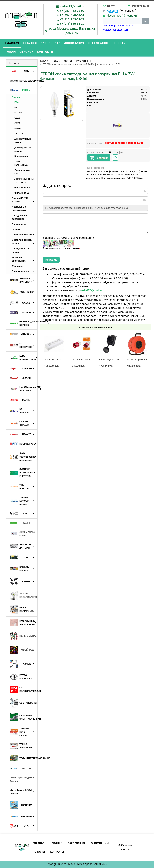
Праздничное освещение (19, 217)
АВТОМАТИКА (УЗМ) (22, 534)
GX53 (17, 118)
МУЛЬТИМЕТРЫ (23, 636)
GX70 (17, 123)
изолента (123, 29)
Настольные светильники (19, 208)
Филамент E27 (22, 193)
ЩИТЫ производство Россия (22, 779)
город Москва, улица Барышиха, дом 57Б (72, 31)
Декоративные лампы (23, 141)
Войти (111, 6)
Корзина (112, 11)
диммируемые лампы (23, 149)
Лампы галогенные (21, 163)
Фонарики (18, 266)
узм (106, 26)
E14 (16, 102)
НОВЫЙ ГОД (22, 650)
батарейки (115, 26)
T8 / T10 (19, 134)
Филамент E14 (22, 188)
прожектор (128, 26)
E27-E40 (19, 113)
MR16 (18, 128)
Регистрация (140, 6)
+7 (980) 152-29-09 (72, 11)
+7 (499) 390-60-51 (72, 15)
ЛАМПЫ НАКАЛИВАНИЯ (23, 595)
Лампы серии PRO (22, 172)
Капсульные (21, 156)
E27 (16, 107)
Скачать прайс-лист (125, 847)
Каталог (14, 63)
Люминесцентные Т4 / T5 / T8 (24, 181)
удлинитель (109, 29)
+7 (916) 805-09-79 (72, 19)
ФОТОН (20, 769)
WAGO (20, 523)
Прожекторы (19, 224)
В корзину (99, 158)
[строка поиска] (122, 21)
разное (16, 229)
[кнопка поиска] (145, 21)
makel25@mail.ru (72, 6)
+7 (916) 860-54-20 (72, 24)
